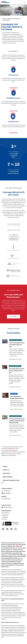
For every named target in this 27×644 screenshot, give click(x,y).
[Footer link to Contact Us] (13, 470)
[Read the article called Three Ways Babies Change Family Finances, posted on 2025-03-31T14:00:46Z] (13, 402)
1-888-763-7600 (6, 499)
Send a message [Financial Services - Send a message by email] (6, 493)
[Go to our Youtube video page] (11, 529)
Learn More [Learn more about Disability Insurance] (14, 111)
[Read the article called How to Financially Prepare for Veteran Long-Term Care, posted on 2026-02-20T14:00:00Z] (13, 350)
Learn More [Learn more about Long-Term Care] (14, 133)
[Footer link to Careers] (13, 466)
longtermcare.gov (13, 450)
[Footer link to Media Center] (13, 473)
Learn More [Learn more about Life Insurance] (14, 88)
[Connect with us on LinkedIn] (7, 529)
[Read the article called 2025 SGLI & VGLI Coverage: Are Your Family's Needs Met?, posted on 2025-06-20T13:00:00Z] (13, 377)
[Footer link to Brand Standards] (13, 477)
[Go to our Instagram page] (16, 529)
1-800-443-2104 (6, 491)
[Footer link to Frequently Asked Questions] (13, 480)
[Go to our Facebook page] (3, 529)
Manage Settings (7, 507)
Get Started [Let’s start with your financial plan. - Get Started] (14, 317)
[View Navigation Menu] (24, 2)
